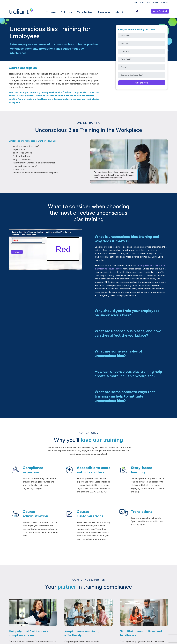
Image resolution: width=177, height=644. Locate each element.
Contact (165, 2)
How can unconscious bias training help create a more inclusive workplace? (128, 374)
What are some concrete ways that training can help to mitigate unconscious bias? (125, 396)
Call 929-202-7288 (142, 2)
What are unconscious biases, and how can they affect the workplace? (128, 333)
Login (155, 2)
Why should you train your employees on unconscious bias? (127, 313)
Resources (104, 12)
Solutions (67, 12)
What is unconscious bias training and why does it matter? (127, 239)
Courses (51, 12)
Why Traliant (85, 12)
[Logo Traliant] (21, 11)
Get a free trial (160, 11)
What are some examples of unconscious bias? (118, 353)
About (119, 12)
